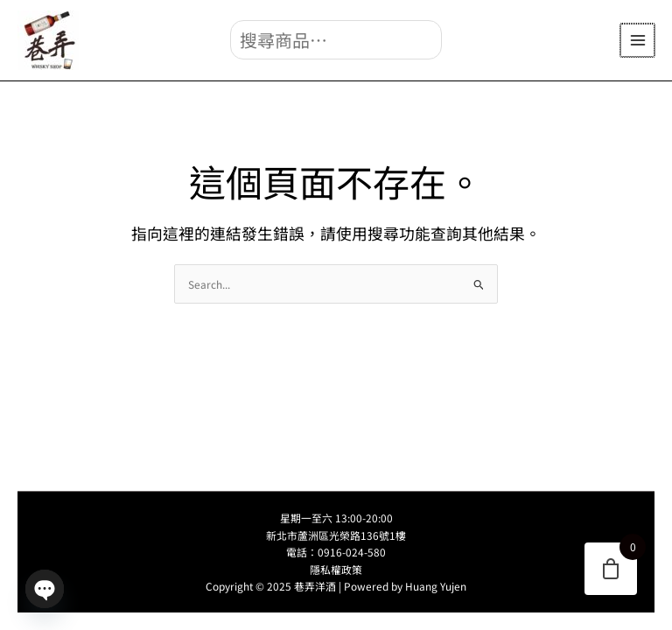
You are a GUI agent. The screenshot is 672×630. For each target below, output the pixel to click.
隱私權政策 (336, 569)
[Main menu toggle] (638, 41)
